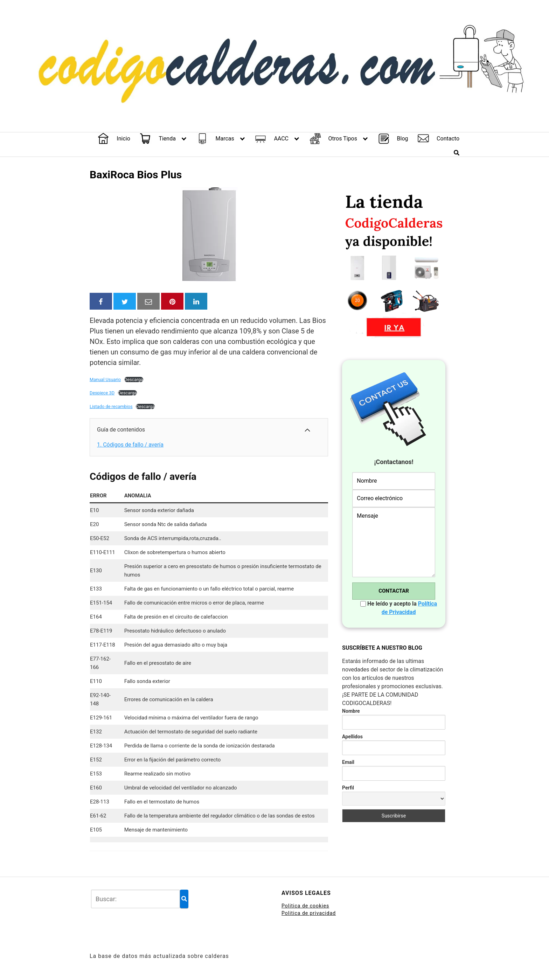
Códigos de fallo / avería (130, 445)
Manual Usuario (105, 379)
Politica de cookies (305, 906)
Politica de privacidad (309, 913)
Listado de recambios (111, 406)
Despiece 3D (102, 393)
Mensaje (394, 542)
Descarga (134, 379)
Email (348, 762)
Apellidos (352, 737)
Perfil (348, 788)
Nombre (351, 711)
